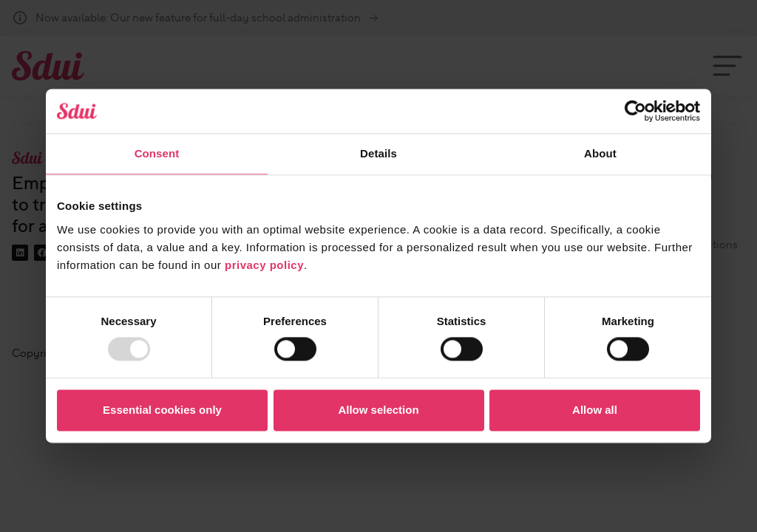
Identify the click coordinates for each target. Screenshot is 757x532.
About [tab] (600, 153)
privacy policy (264, 265)
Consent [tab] (157, 153)
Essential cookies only (162, 410)
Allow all (595, 410)
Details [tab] (378, 153)
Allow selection (378, 410)
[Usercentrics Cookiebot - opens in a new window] (635, 111)
